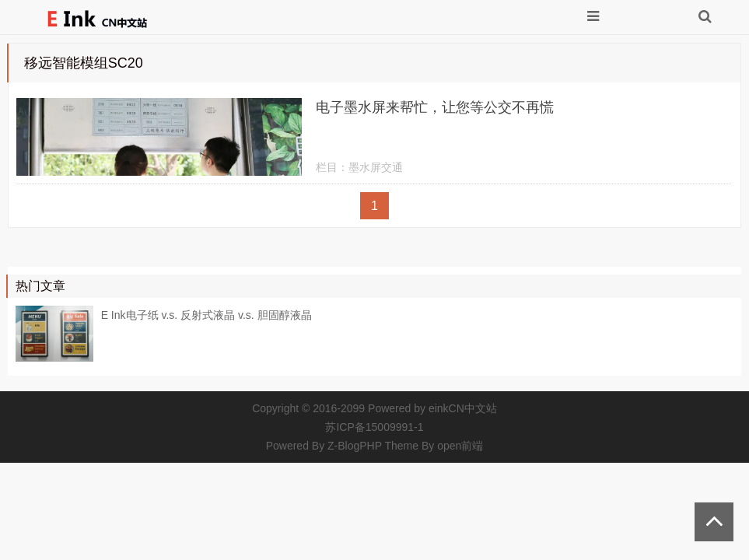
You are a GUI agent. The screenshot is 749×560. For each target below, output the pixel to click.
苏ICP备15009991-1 (374, 427)
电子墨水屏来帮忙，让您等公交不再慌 (435, 107)
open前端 (460, 446)
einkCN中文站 (463, 408)
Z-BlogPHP (355, 446)
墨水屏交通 (376, 167)
